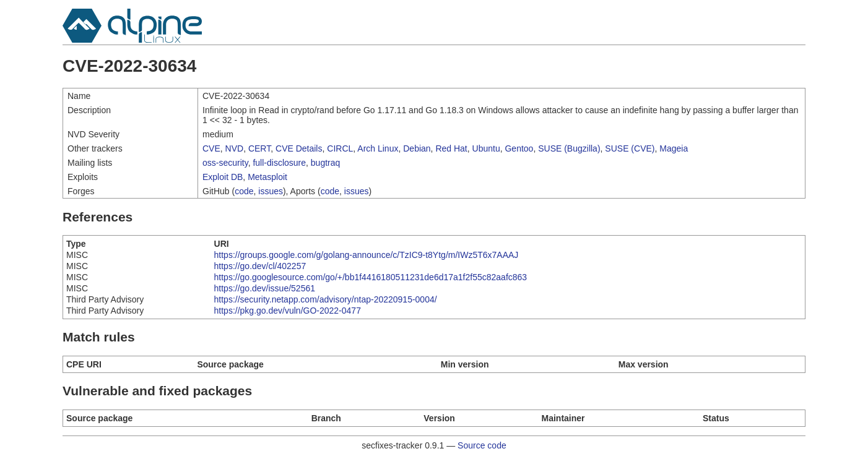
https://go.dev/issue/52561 (265, 288)
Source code (482, 445)
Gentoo (519, 148)
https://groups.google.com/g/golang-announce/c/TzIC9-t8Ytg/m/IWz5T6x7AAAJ (367, 255)
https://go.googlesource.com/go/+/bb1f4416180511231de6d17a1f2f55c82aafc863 (371, 277)
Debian (417, 148)
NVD (235, 148)
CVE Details (299, 148)
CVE (211, 148)
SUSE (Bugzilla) (569, 148)
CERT (259, 148)
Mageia (674, 148)
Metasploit (267, 177)
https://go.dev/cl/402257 (260, 266)
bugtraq (325, 163)
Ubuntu (486, 148)
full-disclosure (279, 163)
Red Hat (451, 148)
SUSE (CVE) (630, 148)
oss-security (225, 163)
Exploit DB (223, 177)
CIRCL (340, 148)
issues (271, 191)
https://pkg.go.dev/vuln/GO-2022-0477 (288, 311)
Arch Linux (378, 148)
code (244, 191)
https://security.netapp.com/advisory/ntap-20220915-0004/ (326, 299)
